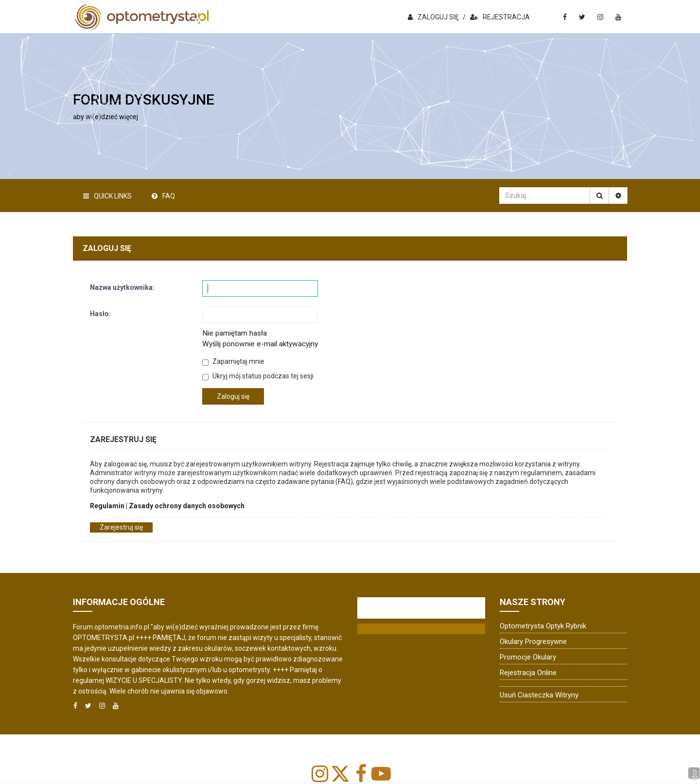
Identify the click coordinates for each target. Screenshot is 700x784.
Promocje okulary (528, 657)
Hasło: (100, 314)
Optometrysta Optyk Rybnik (543, 626)
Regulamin (107, 506)
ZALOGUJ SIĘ (433, 17)
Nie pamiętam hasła (235, 333)
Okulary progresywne (533, 641)
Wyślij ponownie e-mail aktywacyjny (260, 344)
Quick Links (107, 196)
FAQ (163, 196)
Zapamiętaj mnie (233, 362)
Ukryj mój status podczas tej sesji (258, 376)
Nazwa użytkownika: (122, 287)
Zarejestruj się (121, 527)
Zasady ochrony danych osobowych (187, 506)
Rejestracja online (528, 673)
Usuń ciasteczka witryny (539, 695)
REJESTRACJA (500, 17)
